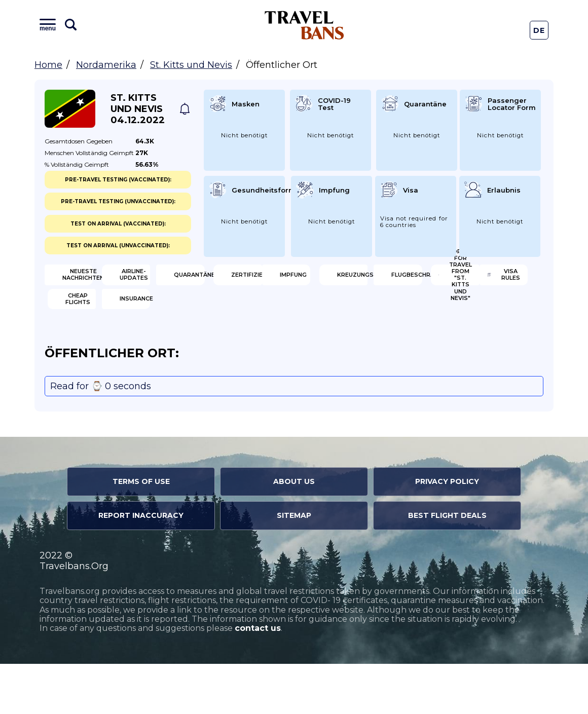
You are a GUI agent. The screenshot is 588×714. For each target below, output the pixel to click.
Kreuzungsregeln (230, 312)
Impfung (86, 312)
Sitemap (294, 566)
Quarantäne (351, 279)
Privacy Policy (447, 532)
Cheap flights (225, 345)
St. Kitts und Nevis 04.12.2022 (138, 109)
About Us (294, 532)
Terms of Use (141, 532)
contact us (258, 679)
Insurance (346, 345)
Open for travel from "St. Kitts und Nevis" (485, 312)
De (539, 30)
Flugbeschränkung (358, 312)
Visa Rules (89, 345)
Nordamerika (106, 65)
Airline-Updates (229, 279)
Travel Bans (304, 25)
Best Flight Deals (447, 566)
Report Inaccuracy (141, 566)
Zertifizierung (483, 279)
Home (48, 65)
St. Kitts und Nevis (191, 65)
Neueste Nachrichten (97, 279)
